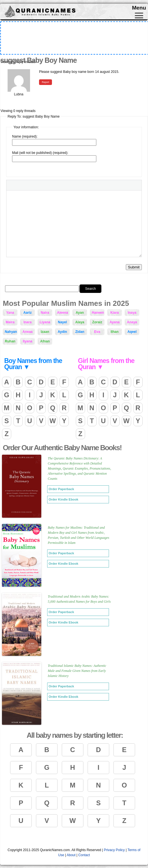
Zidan (80, 332)
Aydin (62, 332)
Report (45, 82)
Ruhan (10, 341)
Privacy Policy (114, 850)
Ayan (80, 313)
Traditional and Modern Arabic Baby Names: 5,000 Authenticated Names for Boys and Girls (79, 599)
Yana (10, 313)
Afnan (45, 341)
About (71, 855)
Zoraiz (97, 322)
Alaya (80, 322)
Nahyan (11, 332)
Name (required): (25, 136)
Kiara (115, 313)
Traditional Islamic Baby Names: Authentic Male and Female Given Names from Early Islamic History (77, 671)
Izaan (45, 332)
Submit (134, 267)
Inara (28, 322)
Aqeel (132, 332)
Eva (97, 332)
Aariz (27, 313)
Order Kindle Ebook (63, 499)
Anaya (132, 322)
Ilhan (115, 332)
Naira (45, 313)
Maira (10, 322)
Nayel (62, 322)
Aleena (62, 313)
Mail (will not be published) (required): (40, 153)
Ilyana (28, 341)
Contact (84, 855)
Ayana (115, 322)
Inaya (132, 313)
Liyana (45, 322)
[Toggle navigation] (139, 16)
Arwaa (28, 332)
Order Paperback (61, 489)
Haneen (98, 313)
